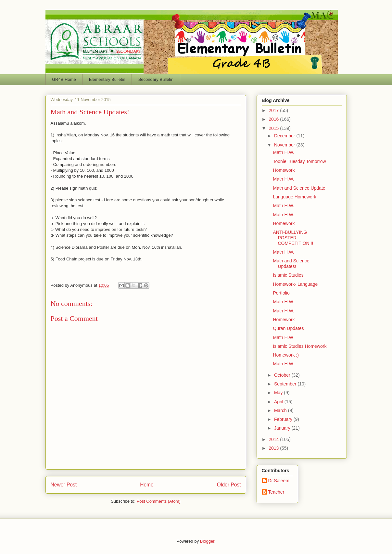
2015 (274, 128)
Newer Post (64, 485)
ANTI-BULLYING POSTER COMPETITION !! (293, 238)
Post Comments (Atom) (159, 501)
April (279, 402)
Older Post (229, 485)
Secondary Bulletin (156, 79)
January (283, 428)
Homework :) (286, 355)
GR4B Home (64, 79)
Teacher (276, 492)
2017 (274, 110)
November (285, 145)
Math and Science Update (299, 188)
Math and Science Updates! (291, 264)
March (281, 410)
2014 (274, 439)
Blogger (207, 541)
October (283, 375)
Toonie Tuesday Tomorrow (299, 161)
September (286, 384)
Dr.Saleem (279, 481)
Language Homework (294, 197)
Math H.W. (283, 152)
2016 (274, 119)
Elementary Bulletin (107, 79)
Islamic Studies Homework (300, 346)
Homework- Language (295, 284)
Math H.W (283, 337)
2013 (274, 448)
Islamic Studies (288, 275)
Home (147, 485)
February (284, 419)
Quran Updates (288, 328)
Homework (284, 170)
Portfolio (281, 293)
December (285, 136)
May (279, 393)
